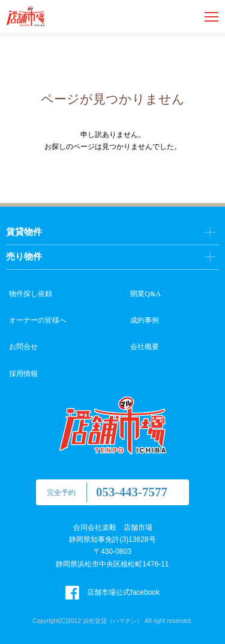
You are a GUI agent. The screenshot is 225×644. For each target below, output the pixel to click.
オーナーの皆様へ (38, 320)
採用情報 (23, 374)
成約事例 (145, 320)
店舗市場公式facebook (112, 592)
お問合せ (23, 347)
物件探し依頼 (31, 294)
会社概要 (145, 347)
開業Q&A (145, 294)
